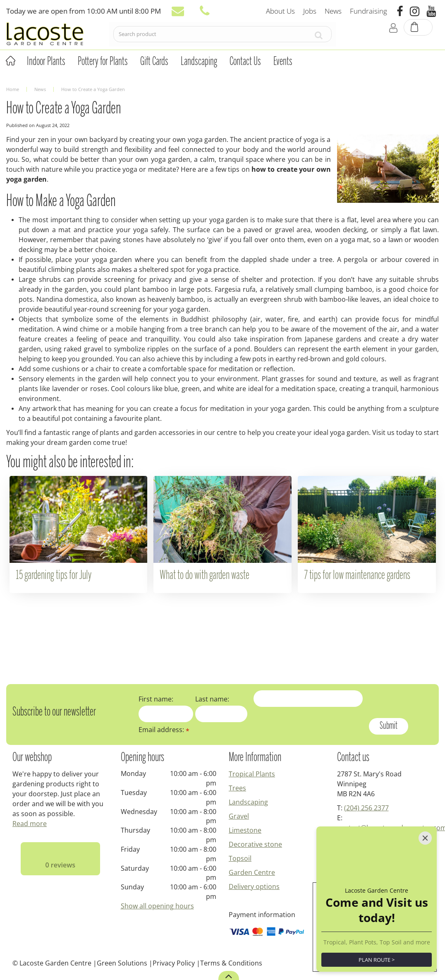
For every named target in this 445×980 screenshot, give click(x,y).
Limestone (245, 830)
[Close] (425, 838)
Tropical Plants (252, 774)
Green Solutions (122, 963)
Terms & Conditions (231, 963)
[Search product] (210, 36)
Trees (237, 788)
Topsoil (240, 858)
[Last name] (221, 714)
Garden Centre (252, 872)
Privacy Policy (174, 963)
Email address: (164, 730)
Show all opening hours (157, 906)
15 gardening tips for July (54, 576)
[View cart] (419, 36)
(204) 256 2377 (366, 808)
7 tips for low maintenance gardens (357, 576)
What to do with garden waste (205, 576)
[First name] (166, 714)
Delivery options (254, 886)
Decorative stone (255, 844)
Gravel (239, 816)
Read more (30, 824)
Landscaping (248, 802)
